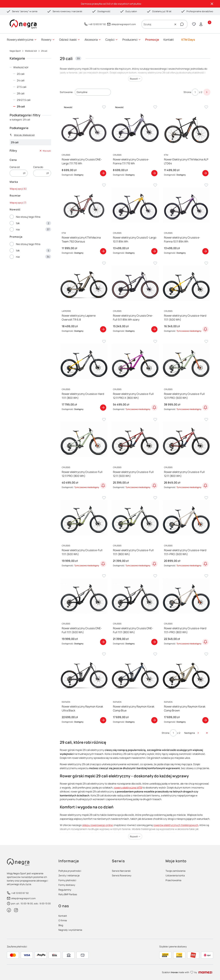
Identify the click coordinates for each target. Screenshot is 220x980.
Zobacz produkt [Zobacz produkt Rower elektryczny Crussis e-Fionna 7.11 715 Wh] (154, 173)
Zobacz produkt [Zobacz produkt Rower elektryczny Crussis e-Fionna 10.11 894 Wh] (205, 251)
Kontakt (63, 916)
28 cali (21, 93)
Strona (187, 92)
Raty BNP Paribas (68, 894)
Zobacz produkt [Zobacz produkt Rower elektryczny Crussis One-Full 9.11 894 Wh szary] (154, 329)
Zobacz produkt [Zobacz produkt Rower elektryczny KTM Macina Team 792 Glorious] (103, 251)
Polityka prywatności (70, 871)
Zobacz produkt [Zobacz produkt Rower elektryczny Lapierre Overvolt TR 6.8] (103, 329)
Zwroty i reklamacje (69, 875)
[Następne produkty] (192, 733)
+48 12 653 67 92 (97, 24)
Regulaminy (65, 890)
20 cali (21, 74)
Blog (61, 925)
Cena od (15, 167)
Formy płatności (67, 880)
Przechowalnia (173, 880)
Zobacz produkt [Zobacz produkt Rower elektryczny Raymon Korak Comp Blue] (154, 720)
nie (18, 230)
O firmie (63, 920)
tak (18, 223)
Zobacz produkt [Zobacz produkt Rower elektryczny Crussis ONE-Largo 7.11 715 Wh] (103, 173)
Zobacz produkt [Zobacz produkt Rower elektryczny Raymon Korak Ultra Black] (103, 720)
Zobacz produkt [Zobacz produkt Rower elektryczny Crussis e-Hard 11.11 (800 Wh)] (103, 408)
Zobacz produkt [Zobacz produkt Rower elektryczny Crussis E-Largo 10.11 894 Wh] (154, 251)
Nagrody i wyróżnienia (70, 930)
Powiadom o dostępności (205, 329)
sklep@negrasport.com (124, 24)
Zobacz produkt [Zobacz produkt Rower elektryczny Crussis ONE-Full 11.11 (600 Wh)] (103, 642)
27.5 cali (22, 87)
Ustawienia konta (175, 875)
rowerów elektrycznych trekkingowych (176, 825)
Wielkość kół (31, 51)
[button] (182, 24)
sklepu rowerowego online (98, 825)
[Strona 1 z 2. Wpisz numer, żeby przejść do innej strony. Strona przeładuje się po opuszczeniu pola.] (195, 92)
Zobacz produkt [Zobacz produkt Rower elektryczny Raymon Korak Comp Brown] (205, 720)
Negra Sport (15, 51)
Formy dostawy (67, 885)
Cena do (38, 167)
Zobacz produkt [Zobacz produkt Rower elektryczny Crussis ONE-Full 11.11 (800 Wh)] (154, 642)
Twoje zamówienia (175, 871)
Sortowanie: (67, 92)
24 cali (21, 80)
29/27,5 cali (24, 100)
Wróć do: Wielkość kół (22, 135)
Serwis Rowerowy (122, 875)
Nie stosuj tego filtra (28, 217)
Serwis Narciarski (121, 871)
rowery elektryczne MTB (128, 787)
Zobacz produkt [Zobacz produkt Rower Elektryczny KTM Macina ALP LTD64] (205, 173)
